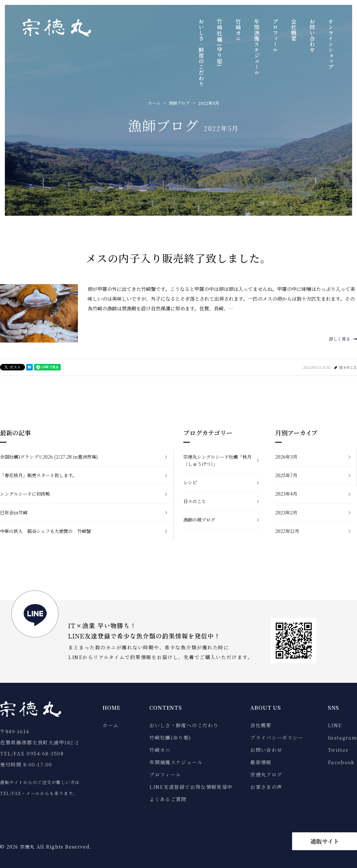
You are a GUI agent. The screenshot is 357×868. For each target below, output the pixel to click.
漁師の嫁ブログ (199, 520)
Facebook (341, 762)
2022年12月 (287, 531)
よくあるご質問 (168, 799)
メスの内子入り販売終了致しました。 (178, 258)
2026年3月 (286, 457)
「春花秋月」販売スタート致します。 (38, 475)
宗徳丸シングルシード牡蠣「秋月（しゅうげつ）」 (217, 460)
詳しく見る (343, 339)
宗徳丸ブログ (266, 774)
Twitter (338, 750)
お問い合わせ (266, 750)
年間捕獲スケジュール (176, 762)
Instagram (342, 737)
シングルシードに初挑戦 (25, 494)
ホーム (111, 725)
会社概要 (261, 725)
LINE (335, 725)
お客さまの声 (266, 787)
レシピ (190, 482)
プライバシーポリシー (277, 737)
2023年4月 (286, 494)
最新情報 (261, 762)
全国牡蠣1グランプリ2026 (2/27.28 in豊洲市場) (49, 457)
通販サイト (325, 841)
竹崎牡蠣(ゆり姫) (170, 737)
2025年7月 (286, 475)
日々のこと (348, 367)
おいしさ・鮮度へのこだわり (184, 725)
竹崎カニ (160, 750)
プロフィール (165, 774)
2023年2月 (286, 512)
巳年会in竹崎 (14, 512)
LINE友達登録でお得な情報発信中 (191, 787)
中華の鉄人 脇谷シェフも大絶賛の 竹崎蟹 (45, 531)
